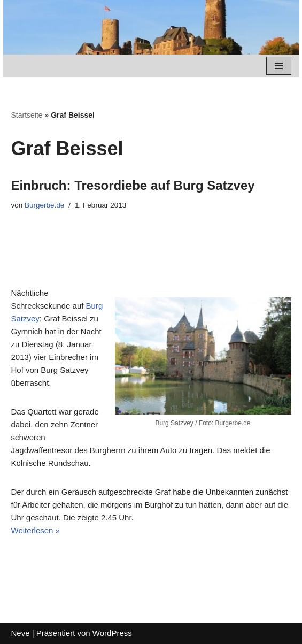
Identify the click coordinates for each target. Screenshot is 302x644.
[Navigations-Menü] (279, 66)
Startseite (27, 115)
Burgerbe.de (44, 205)
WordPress (112, 633)
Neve (21, 633)
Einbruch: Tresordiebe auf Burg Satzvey (133, 185)
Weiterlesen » (36, 530)
